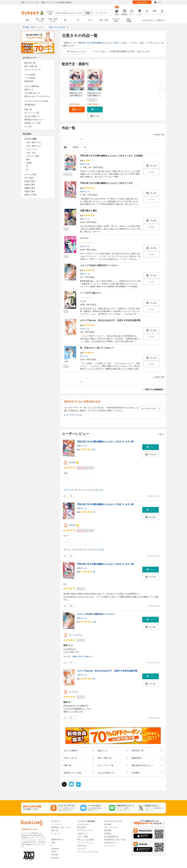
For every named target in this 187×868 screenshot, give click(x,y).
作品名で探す (30, 181)
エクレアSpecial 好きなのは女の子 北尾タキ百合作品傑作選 (110, 320)
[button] (77, 109)
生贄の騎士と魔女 (89, 211)
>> (159, 139)
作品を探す (82, 827)
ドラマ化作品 (30, 78)
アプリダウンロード (85, 830)
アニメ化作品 (30, 75)
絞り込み (50, 13)
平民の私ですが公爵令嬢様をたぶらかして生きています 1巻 (105, 564)
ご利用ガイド (161, 20)
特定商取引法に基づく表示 (115, 840)
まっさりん (74, 692)
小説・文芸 (103, 20)
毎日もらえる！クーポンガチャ (37, 96)
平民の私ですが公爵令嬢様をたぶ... (76, 96)
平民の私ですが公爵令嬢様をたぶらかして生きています (102, 43)
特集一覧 (28, 109)
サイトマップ (109, 846)
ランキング (56, 834)
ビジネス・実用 (33, 156)
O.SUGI (72, 463)
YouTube (55, 855)
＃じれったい (98, 490)
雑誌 (28, 159)
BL (65, 20)
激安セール (29, 90)
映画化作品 (29, 81)
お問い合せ (82, 846)
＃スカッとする (97, 550)
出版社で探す (30, 191)
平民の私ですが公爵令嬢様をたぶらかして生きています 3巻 (105, 442)
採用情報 (108, 830)
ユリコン (134, 43)
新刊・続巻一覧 (31, 66)
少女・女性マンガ (53, 20)
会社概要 (108, 824)
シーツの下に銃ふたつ (91, 293)
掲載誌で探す (30, 188)
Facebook (55, 858)
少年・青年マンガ (40, 20)
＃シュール (86, 490)
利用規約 (108, 834)
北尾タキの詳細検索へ (155, 389)
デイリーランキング (33, 70)
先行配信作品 (30, 105)
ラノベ (91, 20)
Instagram (55, 849)
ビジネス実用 (116, 20)
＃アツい (67, 550)
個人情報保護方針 (111, 837)
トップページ (57, 824)
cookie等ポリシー (111, 843)
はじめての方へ (148, 20)
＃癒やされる (78, 657)
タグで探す (29, 178)
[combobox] (69, 13)
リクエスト (82, 849)
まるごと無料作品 (32, 86)
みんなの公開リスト (33, 116)
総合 (27, 20)
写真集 (29, 163)
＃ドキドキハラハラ (72, 490)
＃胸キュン (89, 657)
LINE (53, 843)
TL (78, 20)
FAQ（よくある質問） (86, 840)
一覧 (161, 434)
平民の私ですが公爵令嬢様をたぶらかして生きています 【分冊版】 (112, 156)
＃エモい (67, 657)
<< (67, 139)
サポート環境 (82, 837)
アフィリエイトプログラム (88, 852)
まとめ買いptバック (32, 93)
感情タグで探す (31, 195)
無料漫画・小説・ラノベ (61, 827)
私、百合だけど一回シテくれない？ (97, 348)
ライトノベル (32, 149)
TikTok (54, 852)
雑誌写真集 (129, 20)
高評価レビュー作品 (33, 123)
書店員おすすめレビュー (34, 120)
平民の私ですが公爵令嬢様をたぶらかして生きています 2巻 (105, 504)
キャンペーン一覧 (32, 113)
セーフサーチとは (74, 415)
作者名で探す (30, 185)
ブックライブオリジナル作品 (36, 101)
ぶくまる (28, 126)
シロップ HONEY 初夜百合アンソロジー (99, 265)
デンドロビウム (75, 635)
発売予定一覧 (30, 63)
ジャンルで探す (31, 174)
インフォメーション (85, 843)
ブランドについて (111, 827)
